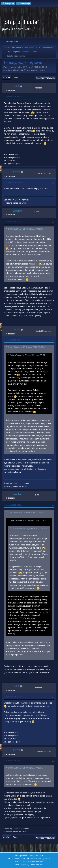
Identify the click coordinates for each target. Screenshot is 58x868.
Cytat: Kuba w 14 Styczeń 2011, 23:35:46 (25, 229)
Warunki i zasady (28, 855)
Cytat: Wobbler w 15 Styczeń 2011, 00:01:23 (27, 347)
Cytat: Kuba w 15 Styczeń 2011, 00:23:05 (25, 768)
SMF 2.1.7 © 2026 (22, 862)
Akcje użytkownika (45, 78)
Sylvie (35, 52)
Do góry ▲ (39, 855)
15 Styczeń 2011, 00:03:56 (13, 340)
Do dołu (7, 77)
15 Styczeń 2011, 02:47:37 (13, 760)
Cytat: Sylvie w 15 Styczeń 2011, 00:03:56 (26, 512)
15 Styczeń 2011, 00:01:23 (13, 222)
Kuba (16, 86)
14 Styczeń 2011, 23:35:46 (13, 97)
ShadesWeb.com (36, 865)
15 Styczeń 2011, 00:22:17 (13, 505)
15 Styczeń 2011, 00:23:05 (13, 697)
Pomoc (17, 855)
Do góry (7, 837)
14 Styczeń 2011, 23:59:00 (13, 182)
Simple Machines (36, 862)
